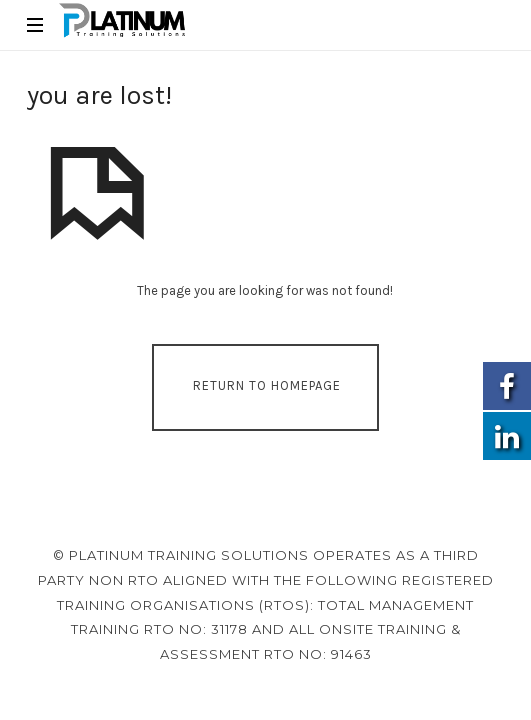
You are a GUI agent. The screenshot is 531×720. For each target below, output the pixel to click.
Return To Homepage (267, 385)
